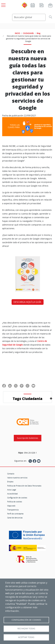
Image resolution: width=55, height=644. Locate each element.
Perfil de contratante (15, 514)
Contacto (11, 474)
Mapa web (11, 506)
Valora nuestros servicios (17, 478)
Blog (38, 33)
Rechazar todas (26, 629)
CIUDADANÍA (28, 33)
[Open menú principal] (3, 5)
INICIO (17, 33)
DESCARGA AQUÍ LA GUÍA (28, 302)
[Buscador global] (29, 17)
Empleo (10, 482)
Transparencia (13, 510)
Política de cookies (15, 502)
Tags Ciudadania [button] (28, 399)
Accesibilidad (12, 494)
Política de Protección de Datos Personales (24, 486)
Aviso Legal (12, 490)
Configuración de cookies (17, 498)
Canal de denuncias (15, 518)
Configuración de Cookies (26, 620)
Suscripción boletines (28, 438)
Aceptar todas (26, 637)
